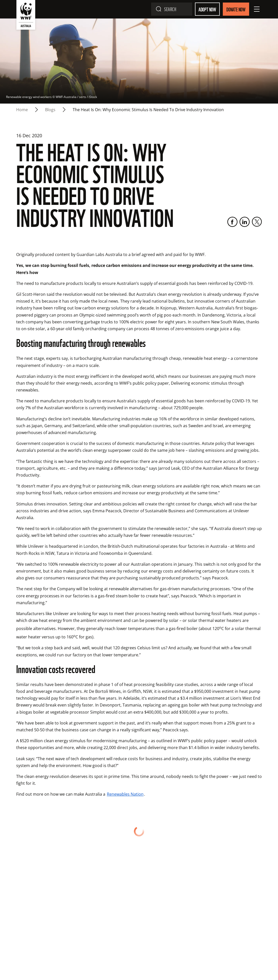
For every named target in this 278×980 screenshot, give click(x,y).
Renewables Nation (125, 794)
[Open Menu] (257, 9)
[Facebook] (232, 222)
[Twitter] (257, 222)
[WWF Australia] (26, 16)
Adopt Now (207, 9)
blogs (50, 110)
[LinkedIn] (245, 222)
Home (22, 110)
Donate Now (236, 9)
